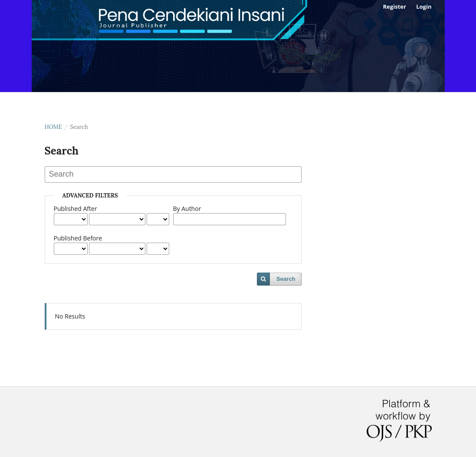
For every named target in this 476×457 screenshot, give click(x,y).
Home (53, 127)
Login (424, 7)
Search (286, 279)
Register (395, 7)
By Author (187, 209)
